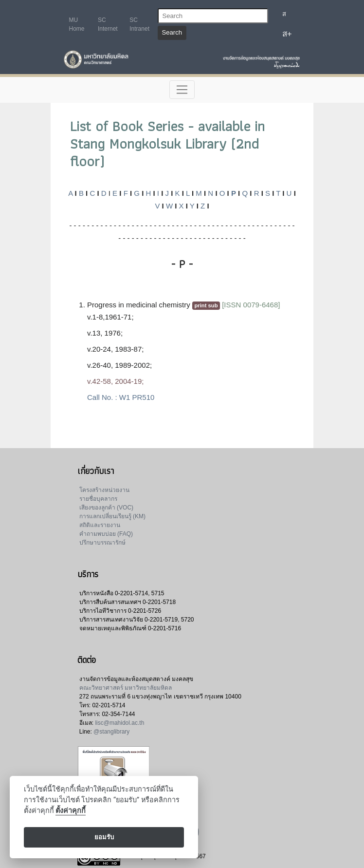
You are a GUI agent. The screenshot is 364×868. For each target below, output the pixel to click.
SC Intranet (139, 24)
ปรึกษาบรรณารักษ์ (102, 543)
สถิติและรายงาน (100, 525)
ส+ (287, 34)
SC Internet (108, 24)
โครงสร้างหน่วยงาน (104, 490)
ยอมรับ (104, 837)
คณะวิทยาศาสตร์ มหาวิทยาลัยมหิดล (126, 688)
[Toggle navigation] (182, 90)
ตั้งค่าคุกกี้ (71, 811)
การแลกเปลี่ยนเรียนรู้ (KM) (112, 516)
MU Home (77, 24)
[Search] (213, 16)
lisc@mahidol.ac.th (119, 723)
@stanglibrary (111, 732)
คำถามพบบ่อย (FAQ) (106, 534)
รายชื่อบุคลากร (98, 499)
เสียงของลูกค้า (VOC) (106, 508)
